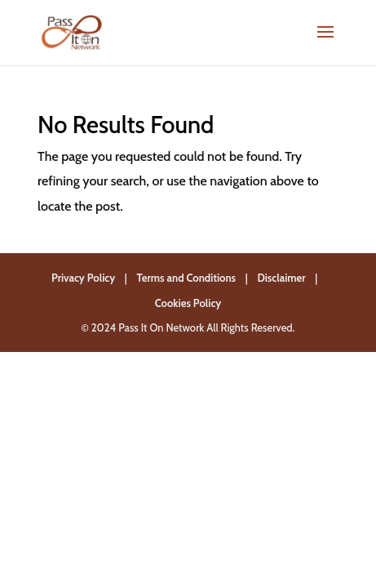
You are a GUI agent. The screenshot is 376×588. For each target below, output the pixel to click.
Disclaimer (281, 278)
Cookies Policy (188, 303)
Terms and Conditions (187, 278)
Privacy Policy (83, 278)
